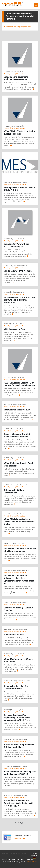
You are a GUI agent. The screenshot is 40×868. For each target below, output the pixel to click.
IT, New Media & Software (19, 182)
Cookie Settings (32, 862)
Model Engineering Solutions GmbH (15, 74)
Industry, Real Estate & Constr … (21, 485)
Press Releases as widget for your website (19, 27)
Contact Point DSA (7, 862)
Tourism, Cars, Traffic (18, 72)
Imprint (7, 860)
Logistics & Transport (18, 292)
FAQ (3, 860)
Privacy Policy (15, 860)
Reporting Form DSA (20, 862)
